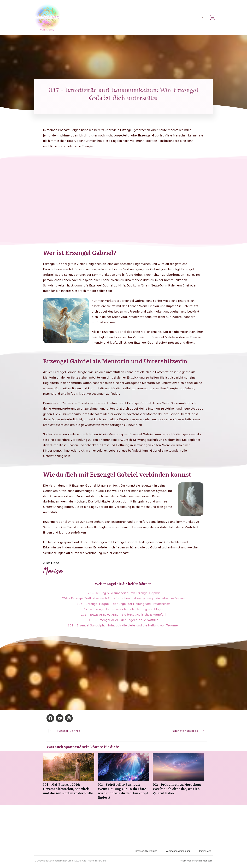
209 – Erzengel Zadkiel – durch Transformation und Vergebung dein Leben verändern (124, 598)
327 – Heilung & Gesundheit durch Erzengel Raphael (124, 593)
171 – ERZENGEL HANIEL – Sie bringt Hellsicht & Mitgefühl (124, 615)
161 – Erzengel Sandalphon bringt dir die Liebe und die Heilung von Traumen (124, 625)
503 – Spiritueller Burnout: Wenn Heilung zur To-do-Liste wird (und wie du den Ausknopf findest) (123, 778)
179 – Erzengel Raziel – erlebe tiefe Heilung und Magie (124, 609)
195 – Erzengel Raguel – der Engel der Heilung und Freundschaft (124, 604)
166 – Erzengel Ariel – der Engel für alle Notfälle (123, 620)
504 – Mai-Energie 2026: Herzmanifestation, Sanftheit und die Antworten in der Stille (69, 778)
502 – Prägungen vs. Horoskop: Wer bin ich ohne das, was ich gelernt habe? (178, 778)
